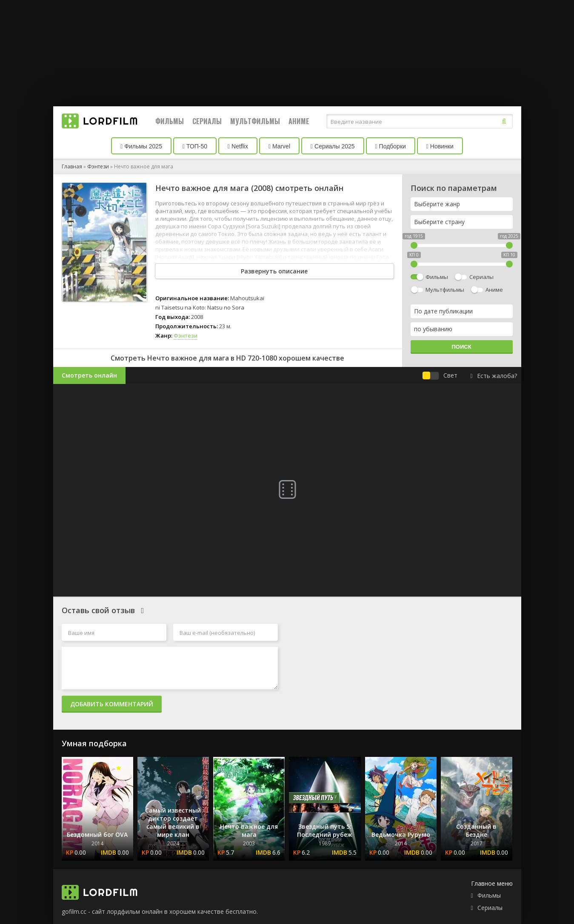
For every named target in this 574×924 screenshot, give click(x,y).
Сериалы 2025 (333, 146)
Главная (72, 166)
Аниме (299, 121)
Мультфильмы (255, 121)
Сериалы (207, 121)
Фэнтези (98, 166)
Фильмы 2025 (141, 146)
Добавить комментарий (112, 704)
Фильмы (170, 121)
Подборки (391, 146)
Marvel (279, 146)
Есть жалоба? (493, 376)
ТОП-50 (195, 146)
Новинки (440, 146)
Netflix (238, 146)
